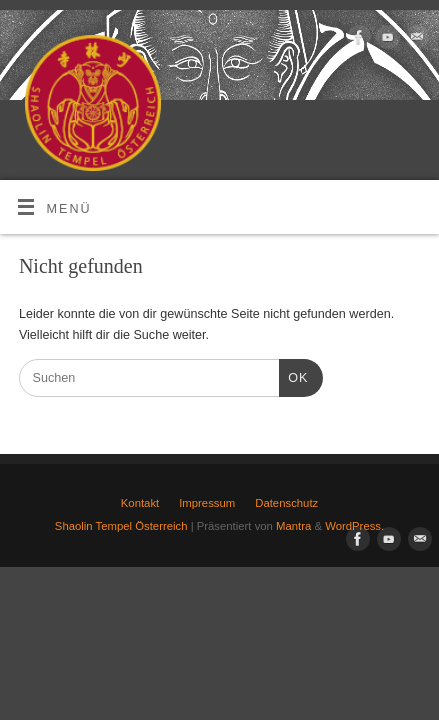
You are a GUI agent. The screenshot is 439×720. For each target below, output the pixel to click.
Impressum (207, 503)
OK (294, 376)
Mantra (293, 526)
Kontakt (140, 503)
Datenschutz (286, 503)
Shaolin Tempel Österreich (121, 526)
